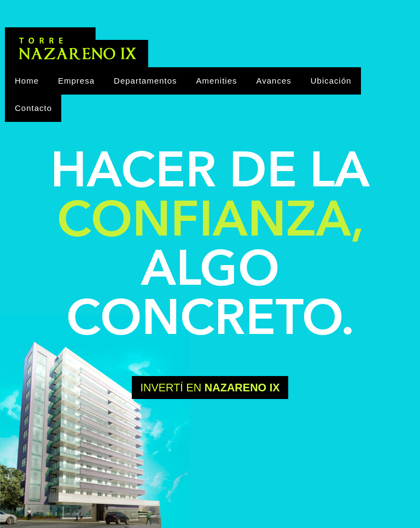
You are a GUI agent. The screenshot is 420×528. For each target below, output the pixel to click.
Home (27, 81)
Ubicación (331, 81)
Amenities (217, 81)
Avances (273, 81)
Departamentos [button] (145, 81)
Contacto (33, 108)
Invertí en (210, 388)
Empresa (76, 81)
